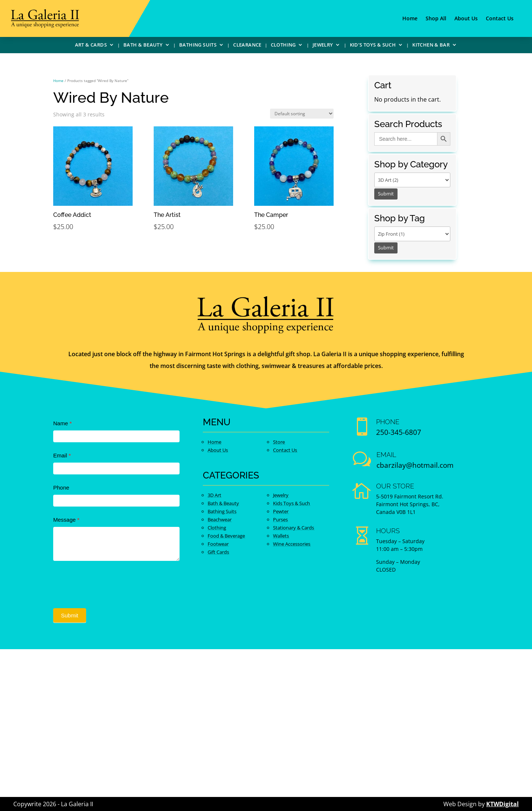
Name (62, 423)
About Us (466, 19)
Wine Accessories (292, 544)
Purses (280, 519)
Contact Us (500, 19)
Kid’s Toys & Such (373, 46)
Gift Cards (218, 552)
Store (279, 442)
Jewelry (323, 46)
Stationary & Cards (294, 528)
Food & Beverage (226, 536)
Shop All (436, 19)
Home (410, 19)
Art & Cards (91, 46)
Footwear (218, 544)
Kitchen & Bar (431, 46)
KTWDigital (502, 804)
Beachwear (220, 519)
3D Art (214, 495)
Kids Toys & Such (291, 503)
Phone (61, 488)
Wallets (281, 536)
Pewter (281, 511)
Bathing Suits (198, 46)
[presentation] (109, 583)
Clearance (247, 46)
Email (62, 455)
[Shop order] (302, 114)
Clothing (283, 46)
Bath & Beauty (143, 46)
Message (66, 520)
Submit (70, 615)
